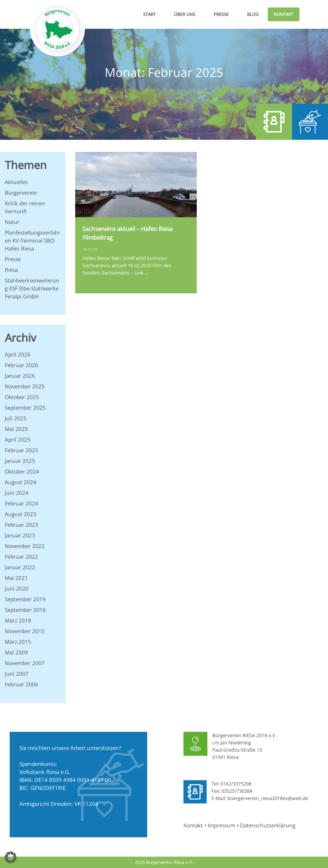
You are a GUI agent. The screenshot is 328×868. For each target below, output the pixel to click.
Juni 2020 (17, 588)
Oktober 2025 (22, 397)
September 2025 (25, 408)
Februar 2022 (22, 556)
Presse (221, 14)
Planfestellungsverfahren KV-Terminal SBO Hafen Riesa (33, 240)
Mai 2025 (16, 429)
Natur (12, 222)
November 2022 (25, 546)
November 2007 (25, 663)
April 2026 (18, 354)
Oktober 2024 (22, 471)
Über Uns (185, 14)
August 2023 (21, 514)
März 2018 (18, 620)
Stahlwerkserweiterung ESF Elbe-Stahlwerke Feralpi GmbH (32, 288)
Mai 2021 (16, 578)
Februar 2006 (22, 684)
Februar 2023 (22, 525)
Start (149, 14)
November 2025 (25, 386)
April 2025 (18, 439)
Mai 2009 (16, 652)
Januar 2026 (20, 376)
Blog (253, 14)
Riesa (11, 270)
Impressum (221, 825)
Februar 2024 (22, 503)
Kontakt (284, 14)
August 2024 (21, 482)
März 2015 (18, 642)
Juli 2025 (16, 418)
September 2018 (25, 610)
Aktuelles (16, 182)
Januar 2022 (20, 567)
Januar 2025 (20, 461)
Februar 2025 (22, 450)
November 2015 (25, 631)
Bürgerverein (21, 193)
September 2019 (25, 599)
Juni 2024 (17, 493)
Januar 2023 (20, 535)
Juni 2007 (17, 674)
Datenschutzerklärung (268, 825)
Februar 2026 (22, 365)
